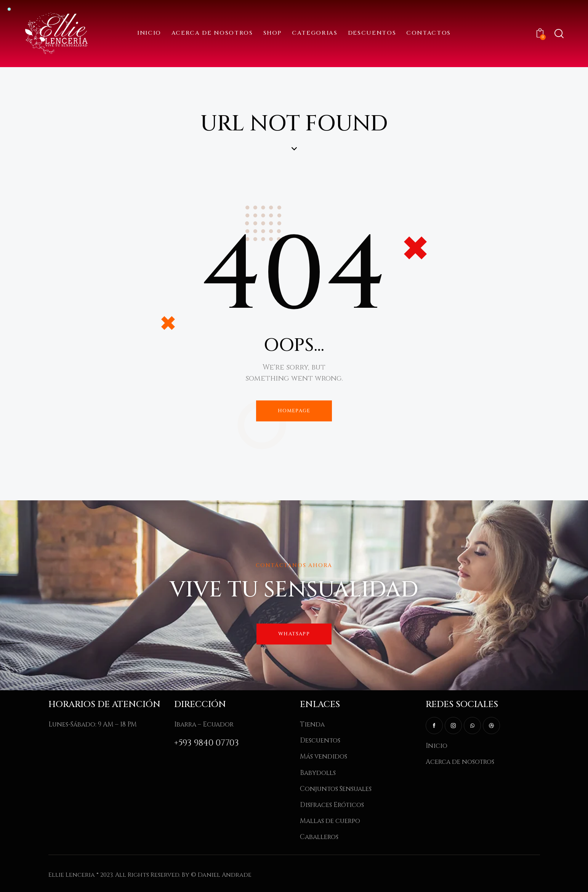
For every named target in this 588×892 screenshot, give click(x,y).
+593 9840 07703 (207, 743)
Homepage (294, 411)
